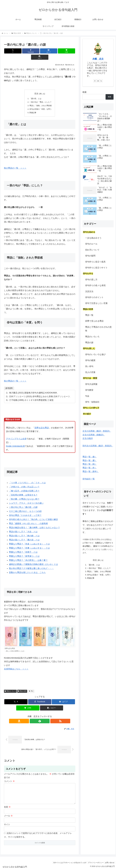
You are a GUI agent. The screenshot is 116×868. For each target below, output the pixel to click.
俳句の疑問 (90, 256)
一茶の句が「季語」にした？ (41, 96)
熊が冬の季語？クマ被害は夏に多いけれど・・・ (31, 563)
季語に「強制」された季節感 (41, 100)
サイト (7, 823)
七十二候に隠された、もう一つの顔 (25, 506)
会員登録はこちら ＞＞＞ (16, 664)
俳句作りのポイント (94, 297)
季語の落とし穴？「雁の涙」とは (24, 535)
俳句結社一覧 (89, 479)
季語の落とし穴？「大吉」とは (23, 526)
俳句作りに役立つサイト (96, 268)
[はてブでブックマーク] (40, 51)
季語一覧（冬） (90, 468)
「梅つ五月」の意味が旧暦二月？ (24, 486)
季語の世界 (22, 686)
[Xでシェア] (16, 51)
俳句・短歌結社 (92, 402)
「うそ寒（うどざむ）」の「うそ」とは (27, 478)
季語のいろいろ (10, 686)
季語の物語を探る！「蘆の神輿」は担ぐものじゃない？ (34, 522)
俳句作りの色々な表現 (95, 285)
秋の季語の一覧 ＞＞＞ (15, 163)
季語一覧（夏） (90, 461)
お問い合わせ (109, 861)
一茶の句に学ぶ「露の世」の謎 (23, 502)
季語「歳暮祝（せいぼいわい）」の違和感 (28, 518)
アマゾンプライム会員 (16, 434)
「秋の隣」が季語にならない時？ (24, 494)
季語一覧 (89, 315)
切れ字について (92, 250)
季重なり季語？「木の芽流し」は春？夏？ (28, 555)
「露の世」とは (35, 92)
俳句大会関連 (91, 384)
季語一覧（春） (90, 457)
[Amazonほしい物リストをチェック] (34, 716)
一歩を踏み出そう (93, 238)
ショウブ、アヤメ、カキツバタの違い (26, 498)
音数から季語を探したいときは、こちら (27, 567)
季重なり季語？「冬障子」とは (23, 547)
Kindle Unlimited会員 (15, 441)
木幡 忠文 (98, 59)
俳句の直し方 (91, 280)
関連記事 (32, 107)
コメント (9, 776)
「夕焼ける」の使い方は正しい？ (24, 482)
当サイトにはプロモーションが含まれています (67, 861)
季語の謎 (89, 343)
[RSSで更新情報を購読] (45, 716)
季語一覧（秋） (90, 464)
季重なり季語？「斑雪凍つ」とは (24, 551)
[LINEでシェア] (52, 51)
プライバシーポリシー (94, 861)
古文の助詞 (88, 438)
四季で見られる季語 (94, 321)
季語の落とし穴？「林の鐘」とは (24, 531)
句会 (87, 396)
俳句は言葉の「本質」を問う (41, 103)
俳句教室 (89, 390)
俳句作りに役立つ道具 (95, 262)
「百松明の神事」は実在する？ (23, 490)
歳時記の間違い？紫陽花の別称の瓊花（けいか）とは (33, 559)
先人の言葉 (90, 372)
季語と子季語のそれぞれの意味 (98, 329)
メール (8, 814)
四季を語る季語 (42, 422)
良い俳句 (89, 366)
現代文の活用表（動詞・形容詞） (98, 446)
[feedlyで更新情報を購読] (40, 716)
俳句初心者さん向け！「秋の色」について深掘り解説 (33, 514)
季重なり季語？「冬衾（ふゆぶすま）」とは (29, 539)
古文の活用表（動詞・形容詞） (97, 431)
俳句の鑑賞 (90, 360)
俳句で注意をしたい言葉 (96, 303)
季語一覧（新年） (91, 472)
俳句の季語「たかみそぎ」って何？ (25, 510)
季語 (31, 686)
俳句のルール (91, 244)
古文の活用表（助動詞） (94, 435)
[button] (64, 51)
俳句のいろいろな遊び (95, 354)
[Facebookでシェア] (28, 51)
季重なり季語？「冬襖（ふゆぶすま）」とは (29, 543)
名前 (7, 805)
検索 (85, 92)
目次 (36, 87)
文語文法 (89, 291)
